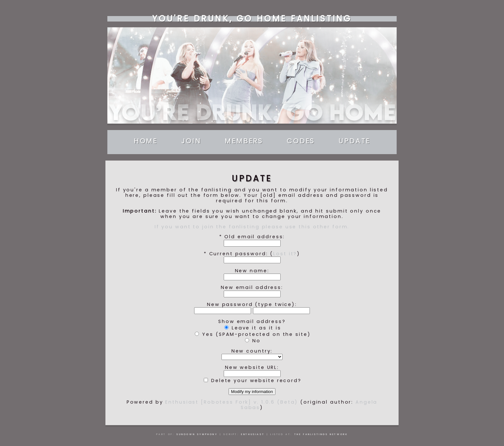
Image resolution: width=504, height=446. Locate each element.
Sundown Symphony (197, 434)
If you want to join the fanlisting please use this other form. (252, 227)
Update (354, 141)
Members (244, 141)
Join (191, 141)
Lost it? (285, 254)
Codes (301, 141)
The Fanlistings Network (321, 434)
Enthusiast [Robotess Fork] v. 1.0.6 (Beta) (232, 402)
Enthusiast (253, 434)
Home (146, 141)
